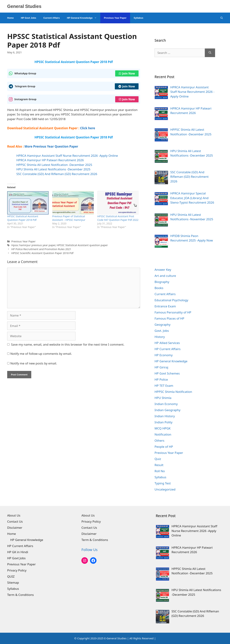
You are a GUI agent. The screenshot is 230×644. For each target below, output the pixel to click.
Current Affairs (51, 18)
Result (159, 465)
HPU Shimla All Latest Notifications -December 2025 (53, 169)
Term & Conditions (20, 595)
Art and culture (165, 276)
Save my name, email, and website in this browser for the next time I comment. (68, 344)
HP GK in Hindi (18, 552)
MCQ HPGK (163, 428)
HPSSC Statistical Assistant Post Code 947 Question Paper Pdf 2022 (118, 218)
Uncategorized (165, 489)
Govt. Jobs (162, 331)
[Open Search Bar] (222, 18)
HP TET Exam (164, 386)
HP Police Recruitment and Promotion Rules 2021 (41, 249)
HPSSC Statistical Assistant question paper (82, 245)
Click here (88, 128)
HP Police (161, 379)
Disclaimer (15, 528)
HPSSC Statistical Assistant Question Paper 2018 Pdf (23, 218)
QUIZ (11, 576)
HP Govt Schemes (167, 373)
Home (10, 18)
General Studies (24, 6)
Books (159, 288)
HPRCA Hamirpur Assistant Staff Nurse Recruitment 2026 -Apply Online (67, 156)
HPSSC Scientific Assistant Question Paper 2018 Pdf (42, 253)
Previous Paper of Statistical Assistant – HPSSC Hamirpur (69, 218)
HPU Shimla (163, 398)
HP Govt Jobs (28, 18)
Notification (163, 434)
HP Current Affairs (168, 349)
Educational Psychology (171, 300)
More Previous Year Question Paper (51, 146)
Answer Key (163, 270)
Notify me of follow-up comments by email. (41, 354)
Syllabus (138, 18)
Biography (162, 282)
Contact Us (15, 521)
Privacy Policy (17, 570)
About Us (14, 515)
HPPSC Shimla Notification (173, 392)
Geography (163, 325)
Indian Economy (166, 404)
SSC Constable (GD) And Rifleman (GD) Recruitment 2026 (57, 174)
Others (159, 440)
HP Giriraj (161, 367)
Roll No (160, 471)
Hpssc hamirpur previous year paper (33, 245)
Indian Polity (164, 422)
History (160, 337)
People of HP (164, 447)
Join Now (127, 73)
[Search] (210, 53)
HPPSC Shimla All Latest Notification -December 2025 (54, 165)
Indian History (165, 416)
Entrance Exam (165, 306)
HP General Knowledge (84, 18)
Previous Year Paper (115, 18)
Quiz (158, 459)
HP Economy (164, 355)
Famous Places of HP (169, 318)
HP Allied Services (167, 343)
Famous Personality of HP (173, 312)
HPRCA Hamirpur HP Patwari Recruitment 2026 (50, 160)
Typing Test (163, 483)
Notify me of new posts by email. (34, 363)
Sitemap (13, 583)
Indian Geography (167, 410)
